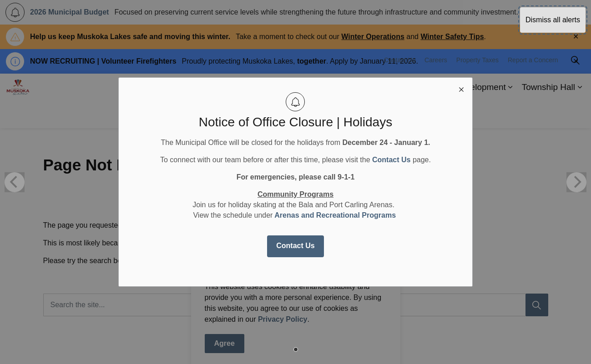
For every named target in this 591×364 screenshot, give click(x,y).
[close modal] (461, 89)
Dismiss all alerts (553, 20)
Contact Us (295, 246)
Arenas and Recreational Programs (335, 215)
